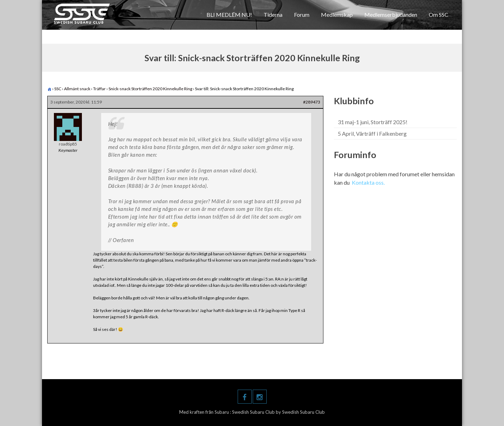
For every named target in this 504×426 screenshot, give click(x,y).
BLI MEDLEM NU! (229, 15)
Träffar (99, 89)
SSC (58, 89)
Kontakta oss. (368, 182)
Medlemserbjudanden (391, 15)
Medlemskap (337, 15)
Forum (302, 15)
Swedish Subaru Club (254, 412)
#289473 (312, 102)
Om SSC (439, 15)
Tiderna (273, 15)
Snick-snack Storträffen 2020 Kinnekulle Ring (150, 89)
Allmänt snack (77, 89)
